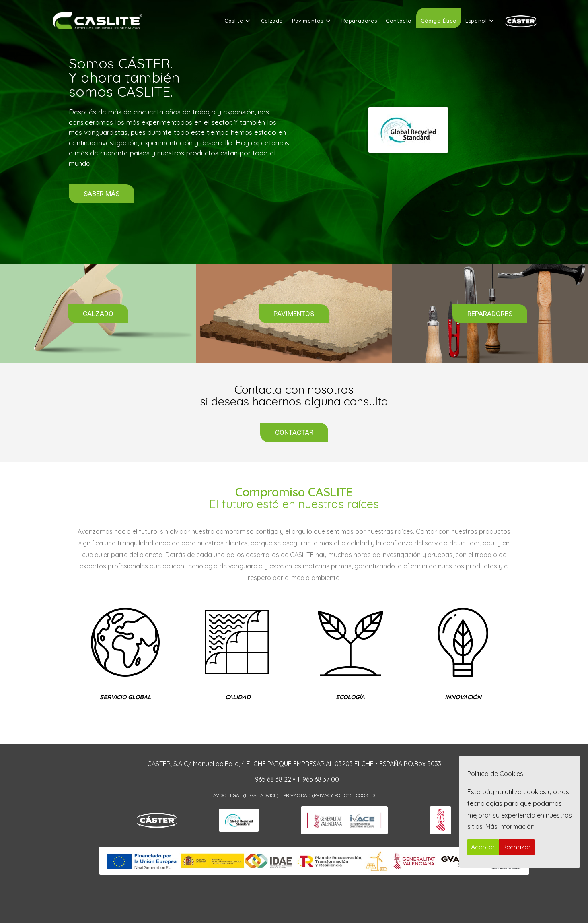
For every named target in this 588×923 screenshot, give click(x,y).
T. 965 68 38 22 (270, 779)
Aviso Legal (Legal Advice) (246, 795)
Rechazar (517, 847)
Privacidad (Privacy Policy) (317, 795)
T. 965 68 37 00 (318, 779)
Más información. (511, 826)
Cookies (366, 795)
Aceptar (483, 847)
